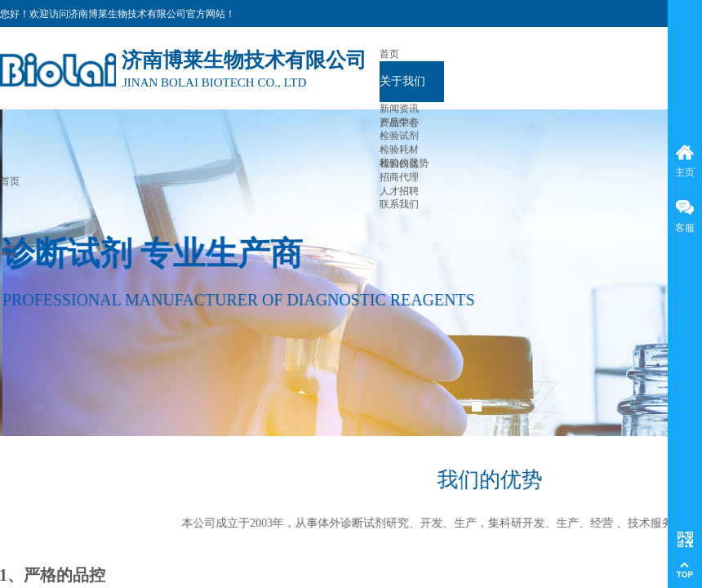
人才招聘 (399, 191)
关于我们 (402, 81)
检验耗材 (399, 149)
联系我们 (399, 204)
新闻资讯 (399, 109)
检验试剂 (399, 136)
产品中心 (399, 122)
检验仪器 (399, 163)
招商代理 (399, 177)
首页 (389, 54)
